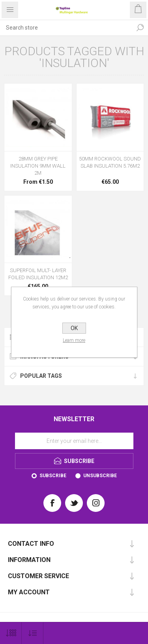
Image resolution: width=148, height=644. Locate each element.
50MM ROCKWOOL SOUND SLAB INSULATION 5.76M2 (110, 162)
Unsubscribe (100, 476)
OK (74, 328)
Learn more (74, 340)
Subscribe (53, 476)
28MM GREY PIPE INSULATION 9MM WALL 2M (38, 166)
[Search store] (66, 28)
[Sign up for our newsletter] (74, 441)
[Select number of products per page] (11, 633)
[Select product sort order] (33, 633)
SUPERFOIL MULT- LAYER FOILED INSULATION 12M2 (38, 274)
